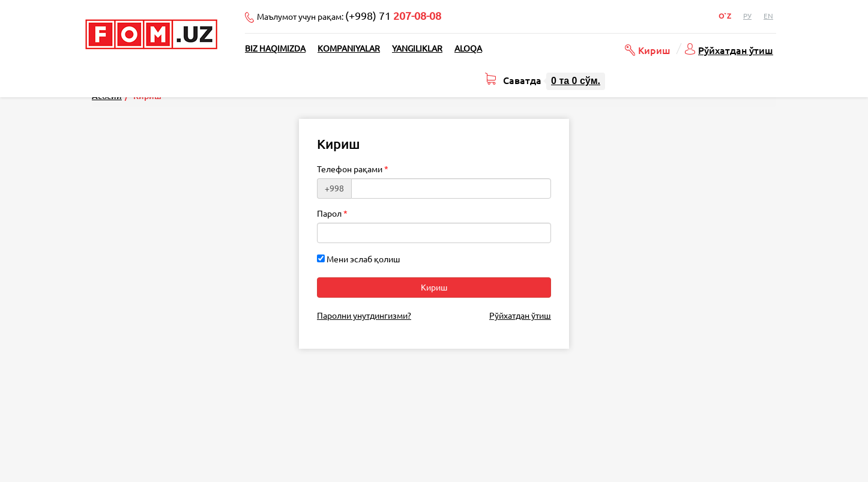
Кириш (654, 50)
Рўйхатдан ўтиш (736, 50)
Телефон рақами (350, 169)
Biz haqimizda (275, 49)
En (768, 16)
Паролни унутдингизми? (364, 316)
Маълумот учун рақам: (349, 16)
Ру (747, 16)
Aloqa (468, 49)
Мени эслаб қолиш (359, 259)
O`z (725, 16)
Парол (329, 214)
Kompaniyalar (349, 49)
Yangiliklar (417, 49)
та (576, 81)
